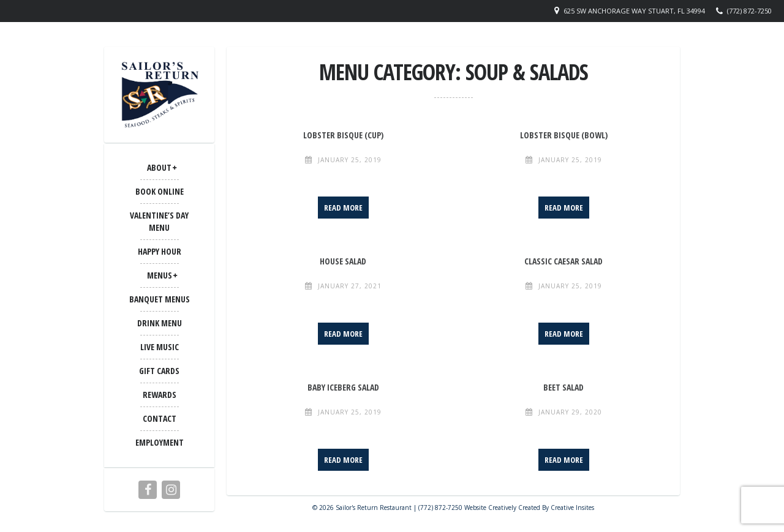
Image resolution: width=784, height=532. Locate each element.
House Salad (343, 261)
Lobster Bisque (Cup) (343, 135)
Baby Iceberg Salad (343, 387)
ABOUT (159, 167)
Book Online (160, 191)
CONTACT (160, 418)
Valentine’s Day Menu (159, 221)
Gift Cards (159, 371)
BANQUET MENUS (160, 299)
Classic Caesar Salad (563, 261)
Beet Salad (563, 387)
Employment (160, 442)
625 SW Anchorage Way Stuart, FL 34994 (634, 11)
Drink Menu (160, 323)
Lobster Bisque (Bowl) (564, 135)
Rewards (160, 395)
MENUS (160, 275)
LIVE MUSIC (160, 347)
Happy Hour (160, 251)
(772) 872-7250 (749, 11)
